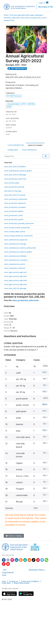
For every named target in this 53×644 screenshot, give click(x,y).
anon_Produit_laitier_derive (15, 232)
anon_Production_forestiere (15, 207)
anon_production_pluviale (14, 187)
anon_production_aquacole (15, 203)
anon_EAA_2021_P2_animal (15, 195)
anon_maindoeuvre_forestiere (16, 260)
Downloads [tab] (13, 150)
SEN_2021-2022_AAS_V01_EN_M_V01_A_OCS (29, 18)
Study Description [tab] (16, 145)
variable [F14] (9, 20)
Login (41, 3)
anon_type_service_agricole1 (15, 272)
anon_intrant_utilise (12, 183)
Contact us (13, 581)
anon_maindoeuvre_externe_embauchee (20, 248)
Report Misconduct (22, 583)
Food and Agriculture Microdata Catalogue (26, 15)
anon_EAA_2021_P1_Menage (15, 175)
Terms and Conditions (30, 581)
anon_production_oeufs (14, 215)
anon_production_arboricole (15, 179)
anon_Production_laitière (14, 211)
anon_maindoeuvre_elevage (15, 244)
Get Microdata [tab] (29, 150)
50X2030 (7, 18)
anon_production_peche (14, 219)
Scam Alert (6, 583)
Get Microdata (17, 68)
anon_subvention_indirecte (15, 268)
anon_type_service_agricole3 (16, 280)
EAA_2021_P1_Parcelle (13, 191)
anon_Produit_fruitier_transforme (17, 228)
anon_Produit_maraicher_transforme (18, 236)
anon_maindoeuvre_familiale (15, 256)
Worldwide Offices (36, 570)
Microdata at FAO (46, 7)
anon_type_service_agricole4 (16, 284)
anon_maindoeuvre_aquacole (16, 240)
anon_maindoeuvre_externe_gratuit (18, 171)
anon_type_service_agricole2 (16, 276)
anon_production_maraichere (16, 199)
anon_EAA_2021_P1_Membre (15, 167)
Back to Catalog (14, 536)
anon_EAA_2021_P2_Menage (15, 288)
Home (6, 15)
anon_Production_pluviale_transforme (19, 223)
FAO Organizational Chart (8, 572)
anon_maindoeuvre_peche (15, 264)
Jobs (4, 581)
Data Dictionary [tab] (35, 145)
